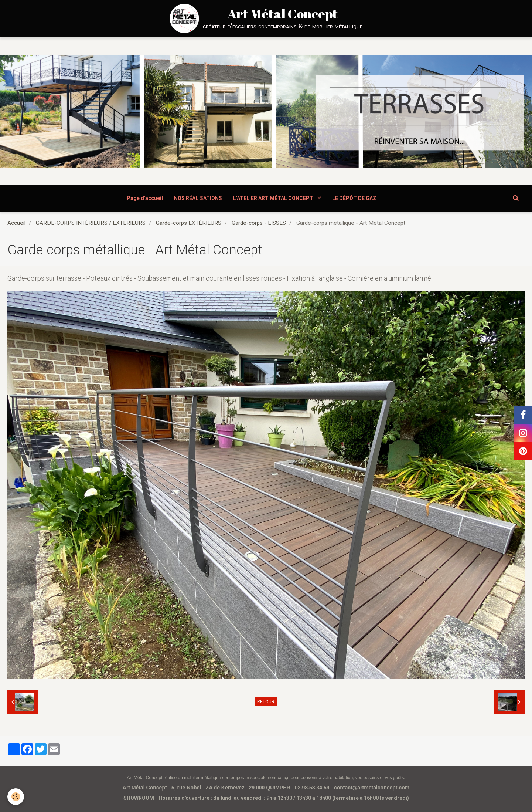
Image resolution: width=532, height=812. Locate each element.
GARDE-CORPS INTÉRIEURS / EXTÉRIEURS (91, 223)
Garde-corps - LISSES (259, 223)
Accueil (16, 223)
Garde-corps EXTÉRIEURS (189, 223)
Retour (266, 702)
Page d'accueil (145, 198)
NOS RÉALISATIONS (198, 198)
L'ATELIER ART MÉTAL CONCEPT (274, 198)
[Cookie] (16, 797)
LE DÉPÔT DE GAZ (354, 198)
